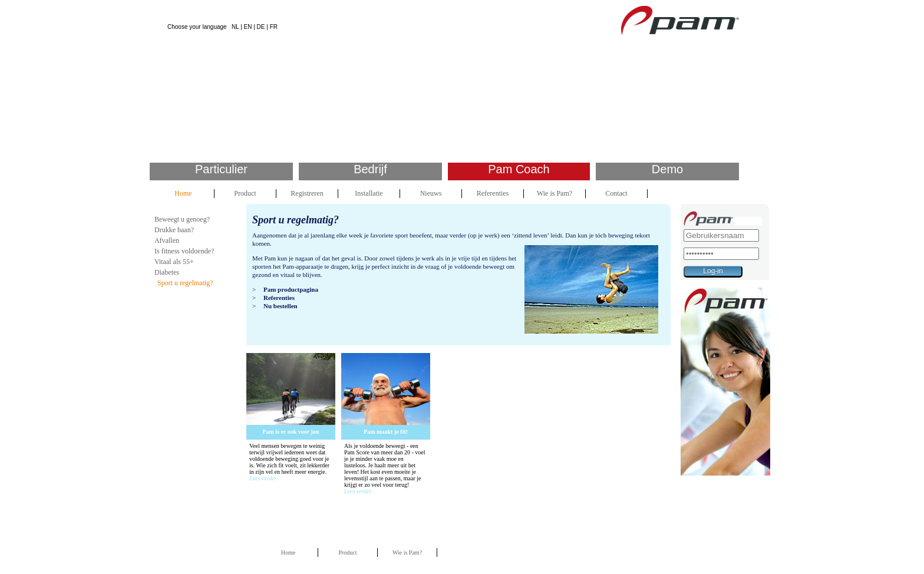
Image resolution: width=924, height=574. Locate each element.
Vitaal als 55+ (174, 262)
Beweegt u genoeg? (182, 219)
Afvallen (167, 240)
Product (245, 193)
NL (235, 27)
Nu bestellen (280, 306)
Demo (667, 169)
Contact (616, 193)
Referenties (493, 193)
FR (274, 27)
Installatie (369, 193)
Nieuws (431, 193)
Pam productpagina (291, 289)
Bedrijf (370, 169)
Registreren (307, 193)
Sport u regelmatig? (185, 283)
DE (261, 27)
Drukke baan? (174, 230)
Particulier (221, 169)
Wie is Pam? (555, 193)
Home (183, 193)
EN (248, 27)
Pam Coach (519, 169)
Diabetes (167, 272)
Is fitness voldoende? (184, 251)
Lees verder (263, 478)
